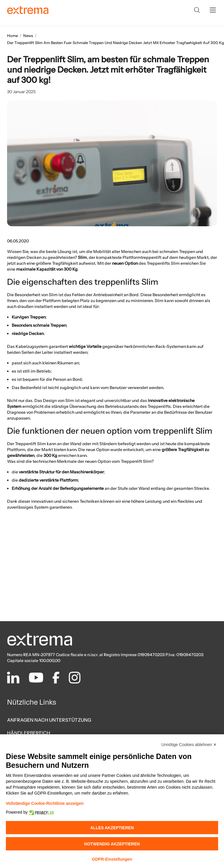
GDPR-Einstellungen (112, 859)
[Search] (197, 10)
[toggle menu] (213, 10)
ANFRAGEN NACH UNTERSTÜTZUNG (49, 720)
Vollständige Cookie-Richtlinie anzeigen (45, 803)
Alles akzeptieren (112, 828)
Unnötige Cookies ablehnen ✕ (189, 745)
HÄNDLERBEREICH (29, 733)
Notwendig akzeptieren (112, 844)
